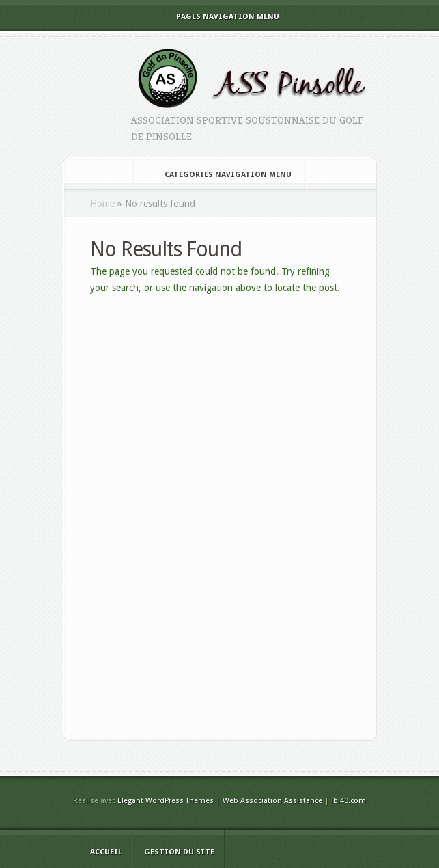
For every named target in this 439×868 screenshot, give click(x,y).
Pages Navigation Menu (218, 17)
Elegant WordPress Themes (166, 801)
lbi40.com (349, 801)
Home (102, 204)
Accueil (106, 852)
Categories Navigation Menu (219, 175)
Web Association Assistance (272, 801)
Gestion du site (179, 852)
